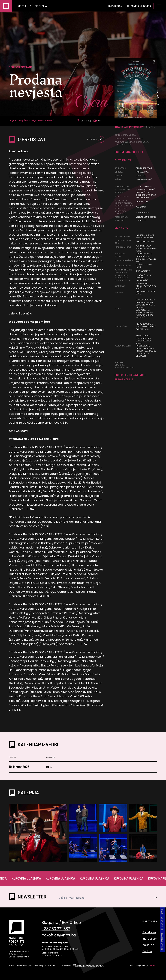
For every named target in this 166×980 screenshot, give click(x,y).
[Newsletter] (100, 898)
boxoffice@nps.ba (59, 937)
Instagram (150, 939)
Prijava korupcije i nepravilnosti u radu (162, 930)
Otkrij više (158, 97)
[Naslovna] (6, 6)
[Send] (149, 898)
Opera (22, 6)
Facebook (149, 933)
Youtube (148, 945)
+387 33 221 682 (56, 930)
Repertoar (115, 6)
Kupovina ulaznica (139, 6)
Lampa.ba (153, 966)
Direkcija (41, 6)
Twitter (147, 952)
